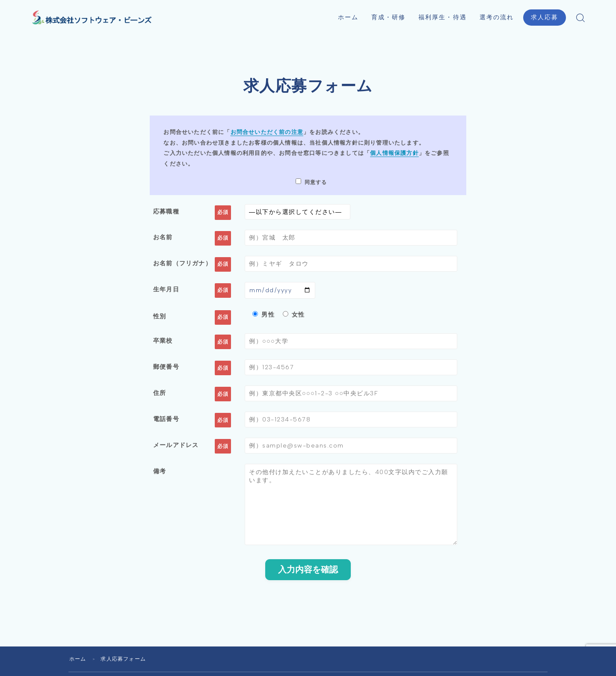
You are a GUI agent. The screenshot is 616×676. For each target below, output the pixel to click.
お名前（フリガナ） (182, 264)
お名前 (163, 237)
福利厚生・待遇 (443, 17)
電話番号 (166, 421)
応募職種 (166, 211)
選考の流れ (497, 17)
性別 (160, 317)
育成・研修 (389, 17)
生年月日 (166, 290)
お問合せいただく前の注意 (267, 132)
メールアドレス (176, 448)
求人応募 (545, 17)
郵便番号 (166, 368)
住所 (160, 395)
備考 (160, 474)
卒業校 (163, 342)
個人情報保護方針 (394, 153)
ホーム (348, 17)
